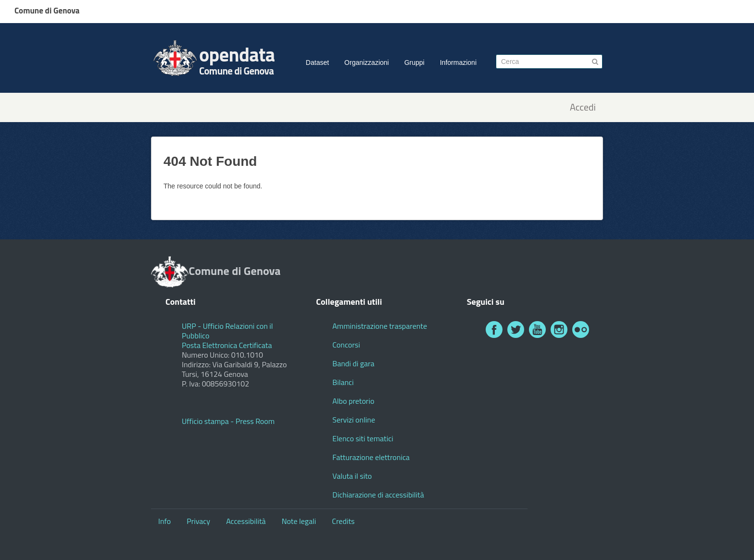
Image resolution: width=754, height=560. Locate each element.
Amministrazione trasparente (380, 326)
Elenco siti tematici (363, 438)
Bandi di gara (353, 363)
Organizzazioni (367, 62)
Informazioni (458, 62)
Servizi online (354, 420)
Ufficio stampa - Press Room (228, 421)
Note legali (299, 521)
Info (164, 521)
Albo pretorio (353, 401)
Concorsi (346, 345)
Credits (343, 521)
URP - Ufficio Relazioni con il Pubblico (227, 331)
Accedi (583, 107)
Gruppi (415, 62)
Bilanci (343, 382)
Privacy (198, 521)
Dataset (317, 62)
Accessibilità (246, 521)
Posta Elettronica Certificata (227, 345)
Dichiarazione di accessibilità (378, 495)
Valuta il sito (352, 476)
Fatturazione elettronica (371, 457)
